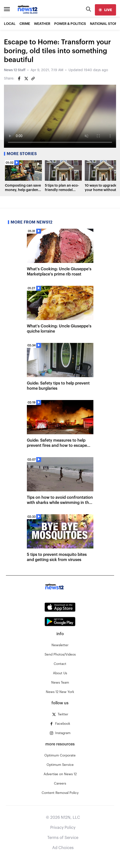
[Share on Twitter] (26, 79)
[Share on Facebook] (19, 79)
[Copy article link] (33, 79)
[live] (105, 10)
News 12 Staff (15, 70)
